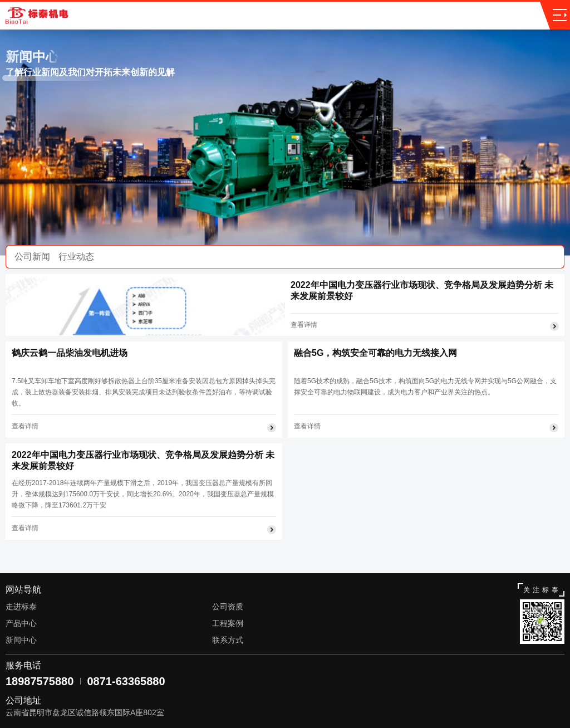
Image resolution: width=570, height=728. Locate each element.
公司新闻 (32, 256)
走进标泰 (21, 607)
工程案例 (228, 623)
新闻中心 (21, 640)
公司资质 (228, 607)
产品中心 (21, 623)
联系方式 (228, 640)
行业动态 (76, 256)
